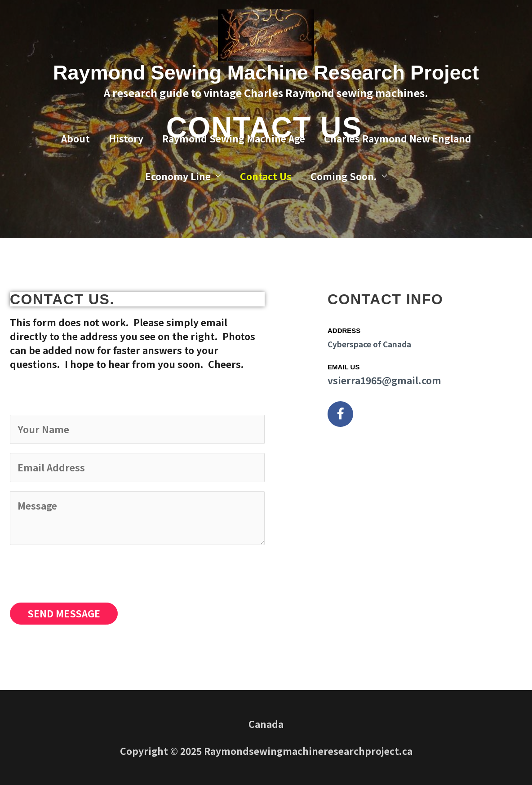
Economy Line (178, 176)
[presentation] (78, 572)
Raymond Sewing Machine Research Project (266, 73)
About (75, 138)
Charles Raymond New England (398, 138)
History (126, 138)
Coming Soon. (344, 176)
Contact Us (266, 176)
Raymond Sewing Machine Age (234, 138)
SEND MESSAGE (64, 613)
